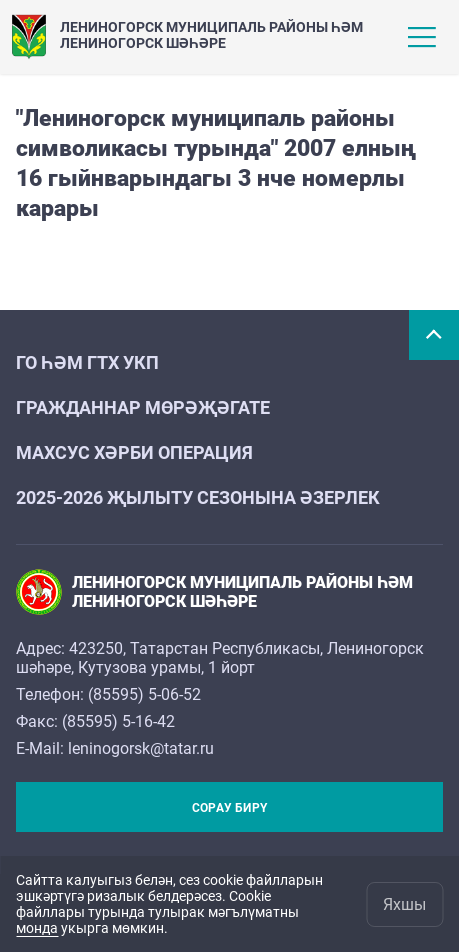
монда (37, 928)
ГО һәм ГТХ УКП (87, 362)
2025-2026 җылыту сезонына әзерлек (198, 497)
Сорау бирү (229, 808)
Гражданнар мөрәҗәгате (143, 407)
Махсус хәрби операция (134, 452)
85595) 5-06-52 (147, 694)
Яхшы (404, 904)
